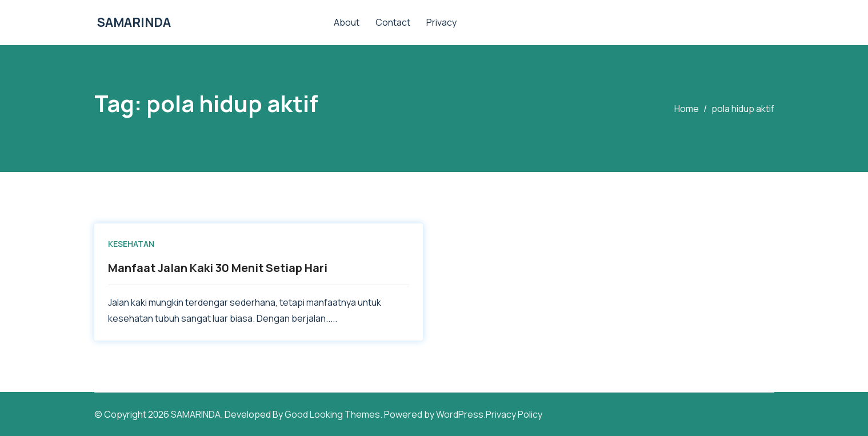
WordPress (460, 414)
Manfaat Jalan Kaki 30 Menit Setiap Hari (218, 268)
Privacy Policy (514, 414)
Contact (393, 22)
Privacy (441, 22)
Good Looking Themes (332, 414)
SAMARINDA (134, 22)
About (347, 22)
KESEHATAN (131, 244)
